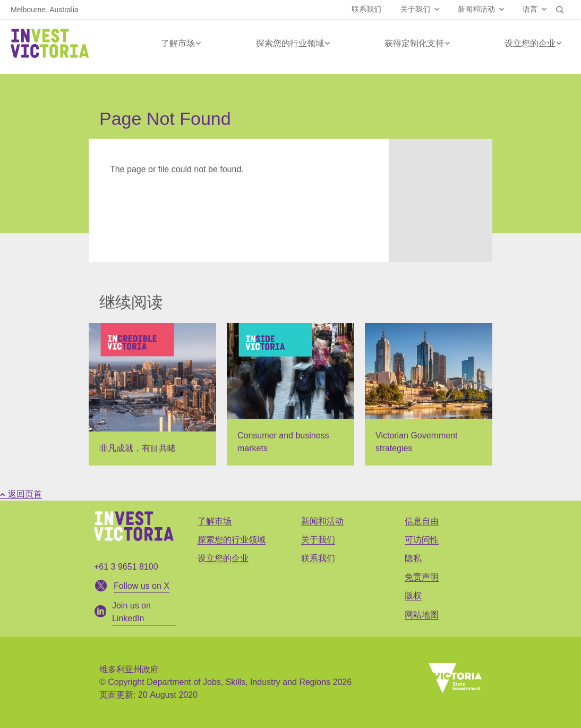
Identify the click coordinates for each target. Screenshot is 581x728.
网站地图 (422, 615)
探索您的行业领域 (290, 43)
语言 (530, 9)
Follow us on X (142, 586)
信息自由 (422, 521)
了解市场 (178, 43)
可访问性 (422, 540)
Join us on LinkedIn (131, 612)
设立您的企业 (530, 43)
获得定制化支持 (414, 43)
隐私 (413, 558)
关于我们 (415, 9)
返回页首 (21, 494)
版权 (413, 595)
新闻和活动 (476, 9)
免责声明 (422, 577)
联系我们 (366, 9)
